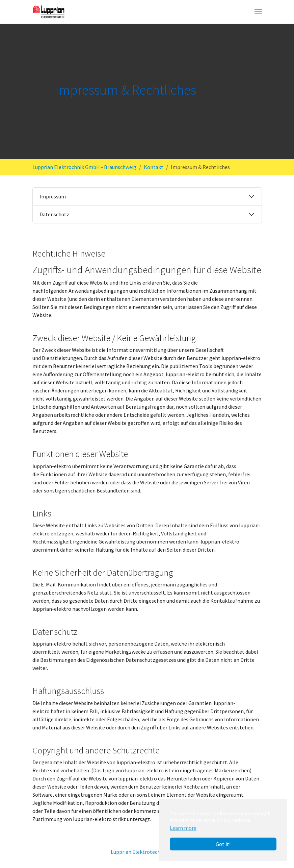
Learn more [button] (183, 828)
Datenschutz (54, 214)
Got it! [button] (223, 844)
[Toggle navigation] (258, 12)
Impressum (53, 196)
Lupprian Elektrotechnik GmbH (147, 852)
